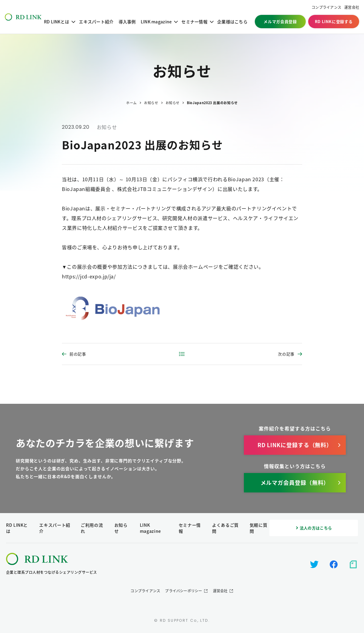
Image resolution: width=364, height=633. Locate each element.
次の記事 (286, 354)
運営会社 (352, 7)
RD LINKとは (57, 22)
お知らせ (107, 127)
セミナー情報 (194, 22)
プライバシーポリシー (184, 591)
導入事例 (127, 22)
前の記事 (78, 354)
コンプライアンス (326, 7)
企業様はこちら (232, 22)
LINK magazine (156, 22)
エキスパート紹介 (96, 22)
